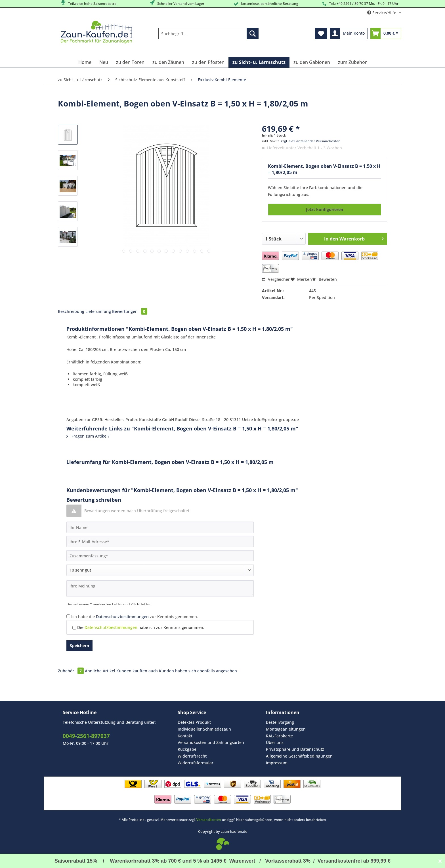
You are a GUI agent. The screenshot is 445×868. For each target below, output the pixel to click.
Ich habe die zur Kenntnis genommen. (135, 617)
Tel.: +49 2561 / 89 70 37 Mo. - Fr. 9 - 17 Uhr (360, 4)
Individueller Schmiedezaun (204, 729)
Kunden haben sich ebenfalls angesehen (198, 671)
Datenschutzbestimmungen (122, 617)
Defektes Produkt (194, 722)
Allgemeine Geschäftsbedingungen (299, 756)
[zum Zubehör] (352, 62)
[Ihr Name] (160, 527)
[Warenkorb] (386, 34)
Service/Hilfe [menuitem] (382, 13)
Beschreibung (71, 311)
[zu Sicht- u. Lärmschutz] (259, 62)
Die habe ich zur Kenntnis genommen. (141, 627)
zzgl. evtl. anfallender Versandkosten (311, 141)
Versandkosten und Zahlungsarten (211, 742)
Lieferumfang (98, 311)
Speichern (79, 646)
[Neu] (104, 62)
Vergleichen (276, 279)
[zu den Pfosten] (208, 62)
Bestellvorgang (280, 722)
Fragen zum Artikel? (88, 436)
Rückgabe (187, 749)
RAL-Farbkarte (279, 736)
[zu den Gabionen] (312, 62)
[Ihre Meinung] (160, 588)
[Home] (85, 62)
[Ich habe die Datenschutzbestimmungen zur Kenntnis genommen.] (68, 616)
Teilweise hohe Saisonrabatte (88, 3)
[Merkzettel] (321, 34)
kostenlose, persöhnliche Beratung (265, 4)
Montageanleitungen (286, 729)
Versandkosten (209, 820)
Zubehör (71, 671)
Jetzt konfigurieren (325, 209)
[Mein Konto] (349, 34)
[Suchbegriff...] (208, 34)
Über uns (275, 742)
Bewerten (324, 279)
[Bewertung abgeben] (160, 570)
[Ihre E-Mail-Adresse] (160, 541)
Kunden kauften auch (137, 671)
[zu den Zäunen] (168, 62)
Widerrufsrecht (192, 756)
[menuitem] (208, 36)
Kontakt (185, 736)
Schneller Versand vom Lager (177, 3)
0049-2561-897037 (86, 736)
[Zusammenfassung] (160, 556)
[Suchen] (253, 34)
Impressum (277, 763)
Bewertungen (130, 311)
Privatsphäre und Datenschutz (295, 749)
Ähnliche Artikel (100, 671)
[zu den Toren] (130, 62)
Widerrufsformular (196, 763)
